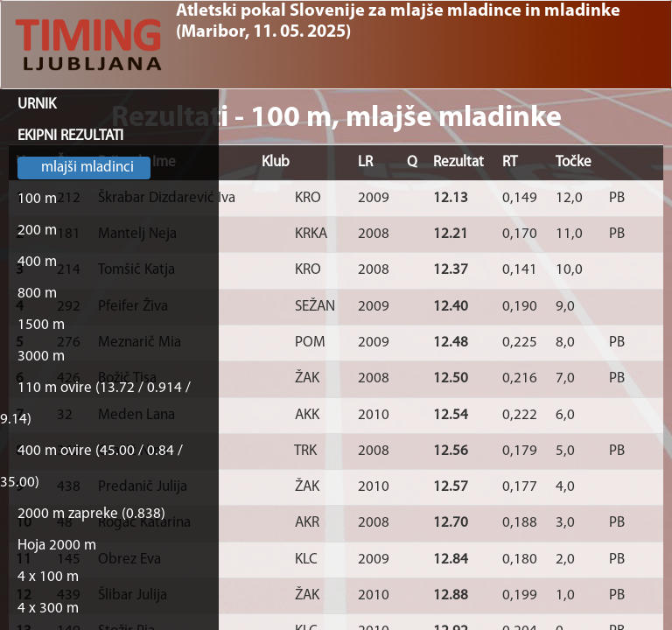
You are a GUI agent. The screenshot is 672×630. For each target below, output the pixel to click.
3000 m (41, 357)
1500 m (41, 325)
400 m (37, 262)
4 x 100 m (48, 577)
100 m (37, 199)
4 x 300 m (48, 609)
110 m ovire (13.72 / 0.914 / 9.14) (95, 404)
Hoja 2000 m (57, 546)
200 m (37, 231)
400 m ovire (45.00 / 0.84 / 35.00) (91, 467)
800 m (37, 294)
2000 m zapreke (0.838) (91, 514)
